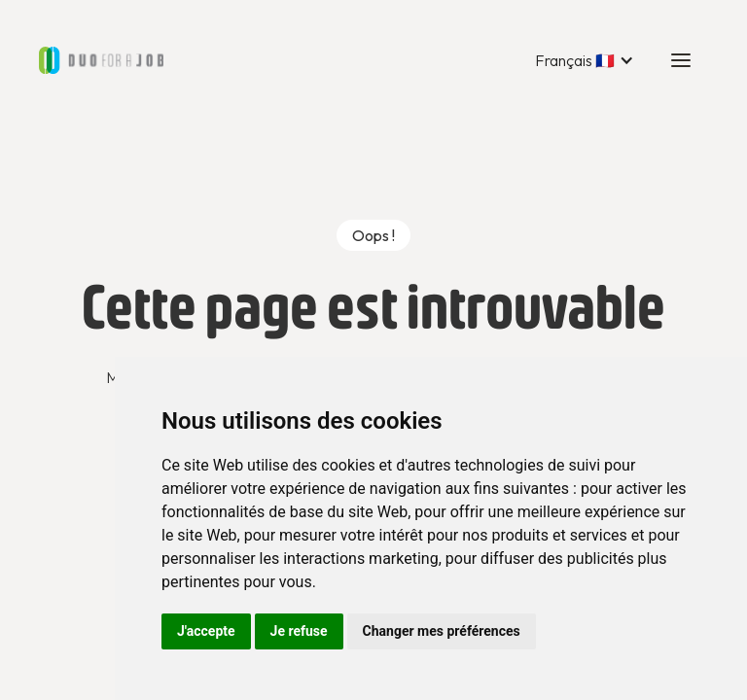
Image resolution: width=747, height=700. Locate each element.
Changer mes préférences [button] (442, 631)
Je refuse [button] (299, 631)
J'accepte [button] (206, 631)
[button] (585, 60)
